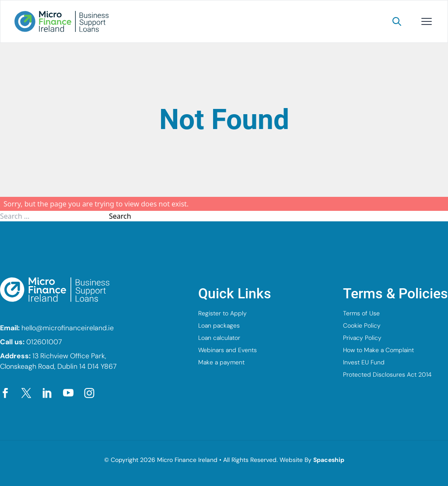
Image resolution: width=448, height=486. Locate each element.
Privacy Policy (362, 338)
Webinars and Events (227, 350)
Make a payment (221, 362)
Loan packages (219, 325)
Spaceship (329, 460)
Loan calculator (219, 338)
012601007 (44, 342)
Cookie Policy (362, 325)
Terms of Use (361, 313)
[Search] (397, 21)
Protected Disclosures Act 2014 (387, 374)
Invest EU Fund (364, 362)
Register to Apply (222, 313)
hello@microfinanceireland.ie (68, 328)
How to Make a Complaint (378, 350)
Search (120, 216)
